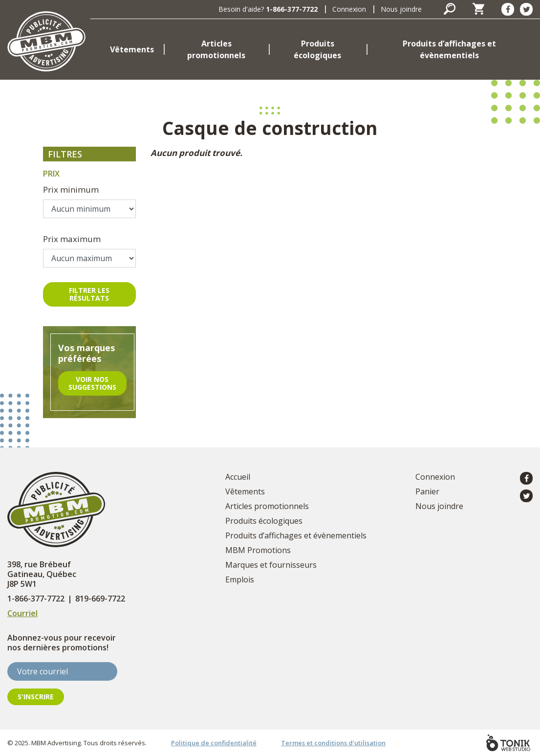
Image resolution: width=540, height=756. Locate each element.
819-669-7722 (100, 599)
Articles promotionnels (216, 49)
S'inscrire (36, 697)
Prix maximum (72, 239)
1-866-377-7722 (292, 9)
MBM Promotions (258, 550)
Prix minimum (71, 189)
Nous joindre (401, 9)
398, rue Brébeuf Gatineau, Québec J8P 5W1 (42, 574)
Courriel (22, 613)
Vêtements (132, 49)
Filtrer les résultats (89, 294)
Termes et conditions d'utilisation (333, 743)
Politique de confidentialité (214, 743)
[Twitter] (526, 9)
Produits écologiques (317, 49)
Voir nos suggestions (92, 383)
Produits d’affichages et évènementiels (449, 49)
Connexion (349, 9)
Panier (427, 491)
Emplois (240, 579)
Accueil (238, 477)
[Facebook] (508, 9)
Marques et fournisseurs (271, 565)
